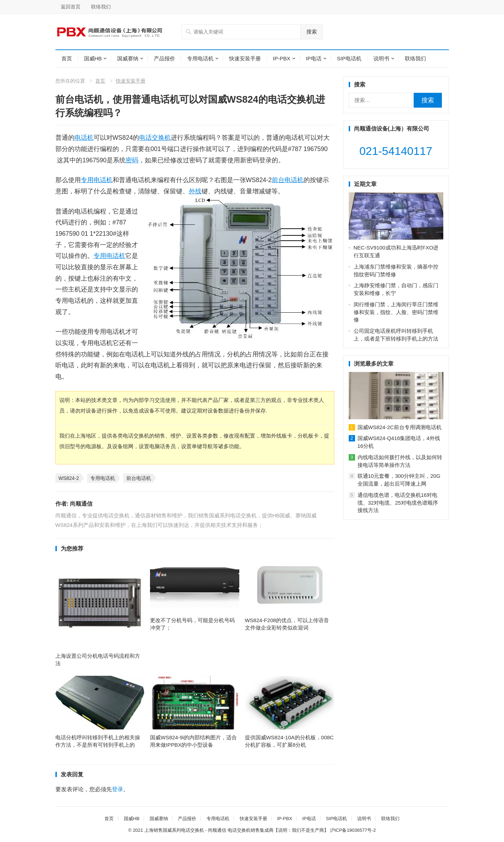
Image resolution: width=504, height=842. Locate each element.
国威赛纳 (128, 58)
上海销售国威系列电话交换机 (174, 830)
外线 (195, 191)
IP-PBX (281, 58)
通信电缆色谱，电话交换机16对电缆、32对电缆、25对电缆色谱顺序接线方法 (398, 503)
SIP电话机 (349, 58)
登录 (118, 789)
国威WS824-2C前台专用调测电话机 (400, 427)
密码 (132, 160)
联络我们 (101, 7)
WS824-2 (69, 478)
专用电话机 (200, 58)
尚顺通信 (81, 504)
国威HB (93, 58)
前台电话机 (288, 180)
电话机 (84, 138)
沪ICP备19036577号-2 (353, 830)
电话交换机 (155, 138)
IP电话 (314, 58)
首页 (67, 58)
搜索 (312, 32)
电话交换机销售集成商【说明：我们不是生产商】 (278, 830)
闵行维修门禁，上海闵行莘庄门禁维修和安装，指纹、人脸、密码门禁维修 (396, 312)
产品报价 (164, 58)
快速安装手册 (245, 58)
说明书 (381, 58)
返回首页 (71, 7)
